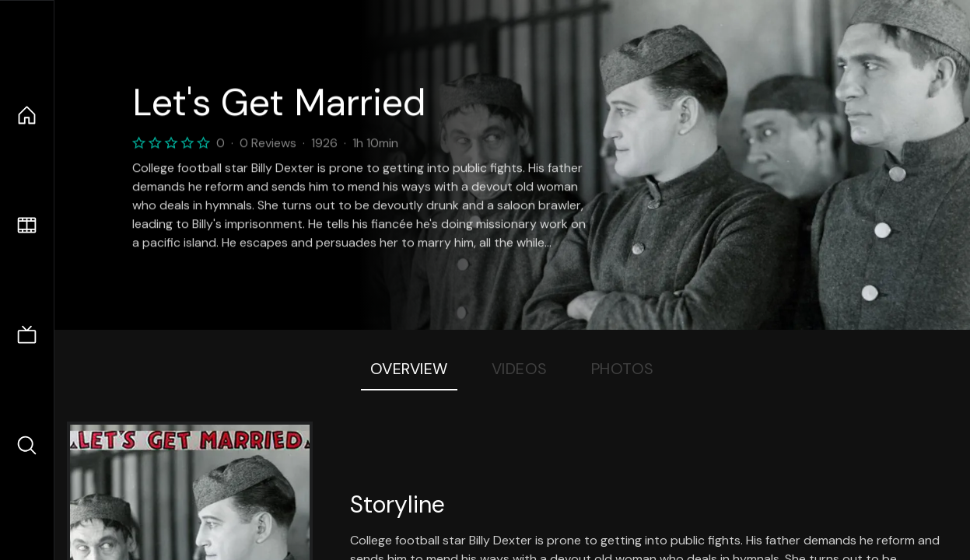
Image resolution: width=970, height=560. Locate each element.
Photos (623, 369)
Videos (520, 369)
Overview (409, 369)
